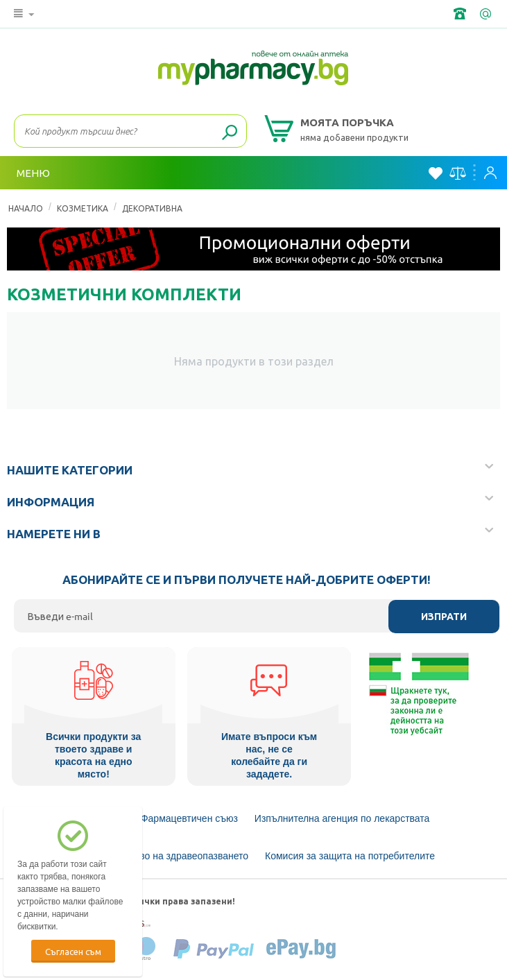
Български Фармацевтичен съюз (165, 818)
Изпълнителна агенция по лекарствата (342, 818)
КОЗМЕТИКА (83, 208)
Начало (26, 208)
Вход (490, 173)
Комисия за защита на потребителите (350, 855)
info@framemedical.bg (487, 14)
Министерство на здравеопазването (167, 855)
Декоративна (152, 208)
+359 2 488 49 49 (461, 14)
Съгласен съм (73, 951)
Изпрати (444, 617)
